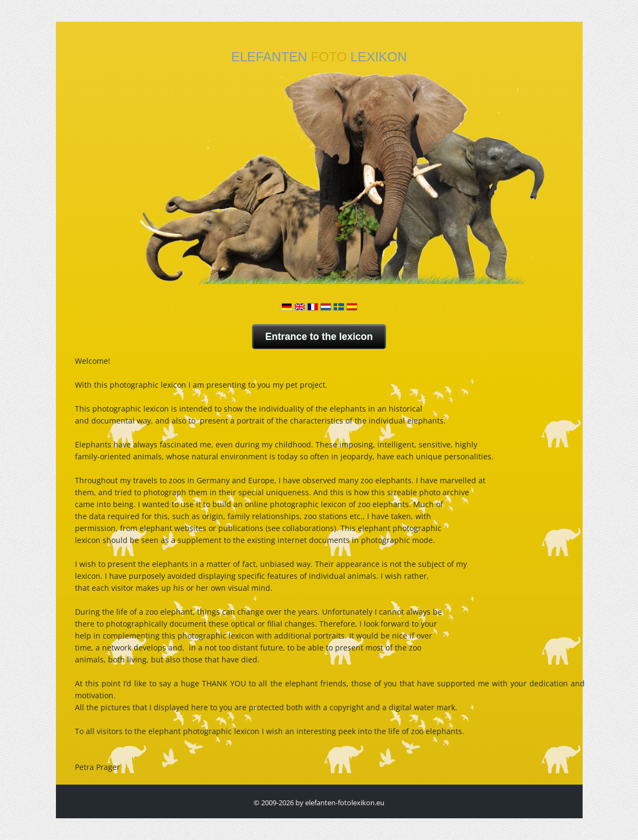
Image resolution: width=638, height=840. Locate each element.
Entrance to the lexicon (319, 337)
